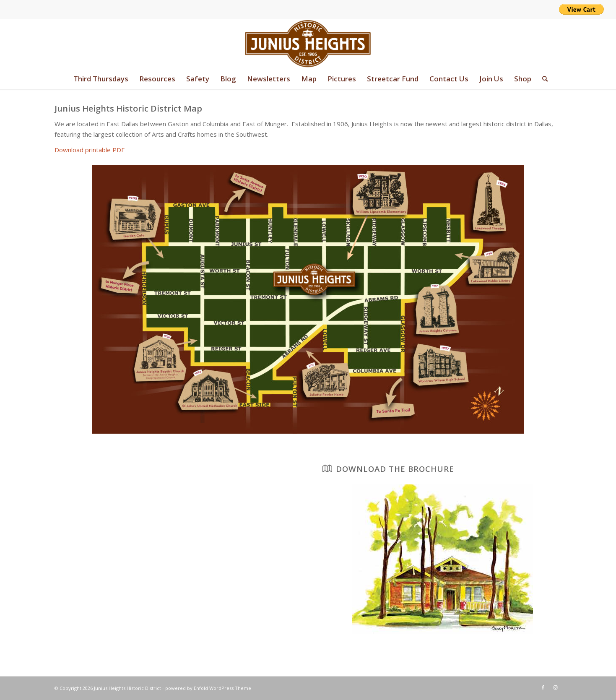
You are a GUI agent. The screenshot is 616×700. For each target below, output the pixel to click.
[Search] (542, 79)
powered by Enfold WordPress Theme (208, 688)
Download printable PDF (90, 150)
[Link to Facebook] (543, 687)
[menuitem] (101, 79)
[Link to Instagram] (556, 687)
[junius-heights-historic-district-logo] (308, 44)
